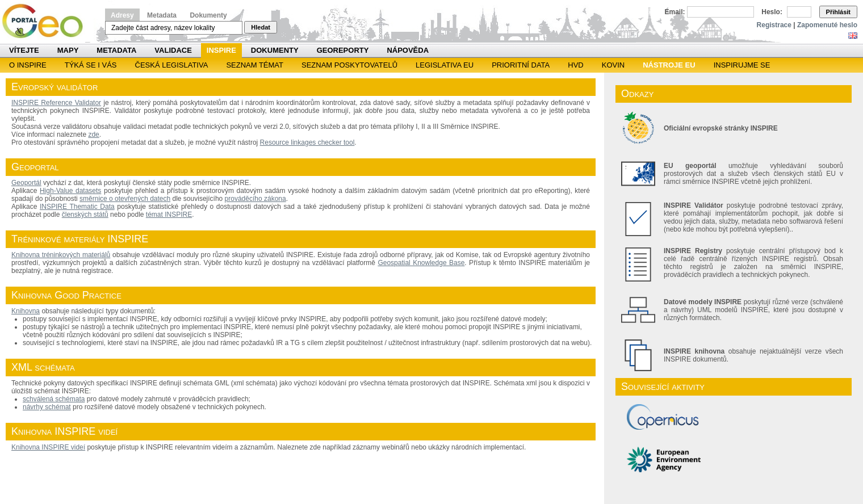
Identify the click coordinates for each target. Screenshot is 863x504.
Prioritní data (521, 65)
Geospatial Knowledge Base (421, 263)
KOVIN (613, 65)
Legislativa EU (445, 65)
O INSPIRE (28, 65)
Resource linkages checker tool (307, 142)
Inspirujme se (742, 65)
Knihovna (26, 311)
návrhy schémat (47, 407)
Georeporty (343, 50)
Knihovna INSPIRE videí (48, 447)
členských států (85, 215)
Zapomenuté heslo (827, 25)
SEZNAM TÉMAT (255, 65)
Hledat (261, 27)
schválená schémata (54, 399)
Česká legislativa (172, 65)
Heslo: (772, 12)
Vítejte (24, 50)
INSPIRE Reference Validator (56, 103)
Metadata (162, 15)
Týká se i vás (91, 65)
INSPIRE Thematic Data (77, 207)
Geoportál (26, 183)
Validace (173, 50)
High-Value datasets (70, 191)
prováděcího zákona (255, 199)
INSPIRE (221, 50)
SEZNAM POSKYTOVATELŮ (349, 65)
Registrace (774, 25)
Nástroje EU (669, 65)
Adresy (122, 15)
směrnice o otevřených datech (125, 199)
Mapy (68, 50)
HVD (575, 65)
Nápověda (408, 50)
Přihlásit (838, 12)
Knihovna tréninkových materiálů (61, 255)
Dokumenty (208, 15)
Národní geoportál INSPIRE (47, 21)
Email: (675, 12)
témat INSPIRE (169, 215)
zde (93, 135)
